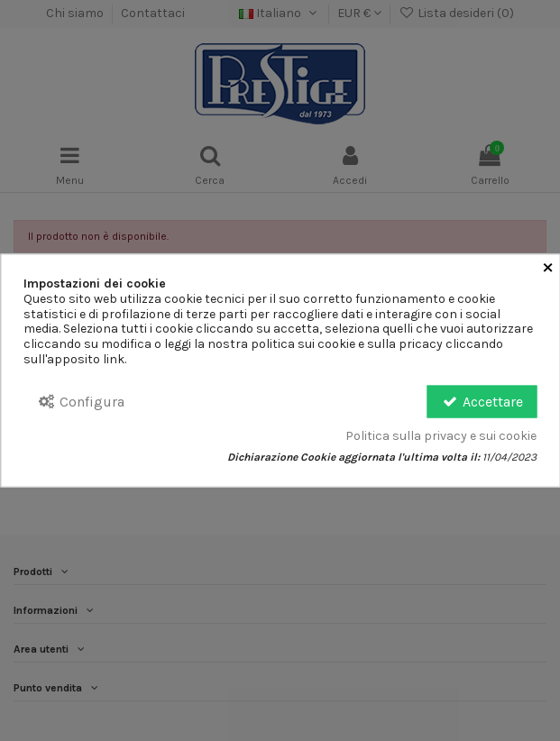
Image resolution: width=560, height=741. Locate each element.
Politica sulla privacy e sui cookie (441, 436)
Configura (81, 401)
